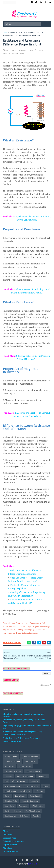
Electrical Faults (11, 801)
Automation (42, 777)
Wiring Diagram (11, 757)
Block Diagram (31, 762)
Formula (18, 811)
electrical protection (13, 762)
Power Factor (20, 796)
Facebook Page (9, 838)
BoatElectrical (10, 816)
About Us (7, 831)
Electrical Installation (25, 777)
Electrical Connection (30, 757)
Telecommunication (12, 786)
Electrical (22, 33)
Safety (7, 811)
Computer (9, 777)
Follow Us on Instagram (13, 842)
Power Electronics (31, 786)
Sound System (10, 791)
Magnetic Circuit (35, 33)
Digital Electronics (33, 772)
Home (5, 33)
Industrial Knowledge (30, 801)
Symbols (35, 782)
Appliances (23, 806)
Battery (8, 796)
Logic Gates (9, 806)
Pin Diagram (10, 767)
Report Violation (10, 845)
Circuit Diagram (25, 767)
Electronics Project (19, 782)
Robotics (36, 816)
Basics (13, 33)
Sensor (45, 786)
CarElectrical (25, 791)
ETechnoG (33, 864)
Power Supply (35, 796)
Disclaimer (8, 848)
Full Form (24, 816)
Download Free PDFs (12, 742)
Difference (39, 791)
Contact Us (8, 835)
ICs (6, 782)
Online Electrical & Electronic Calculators (21, 738)
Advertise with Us (11, 852)
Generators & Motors (13, 772)
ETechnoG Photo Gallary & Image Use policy (22, 732)
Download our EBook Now (14, 735)
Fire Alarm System (33, 811)
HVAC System (38, 806)
